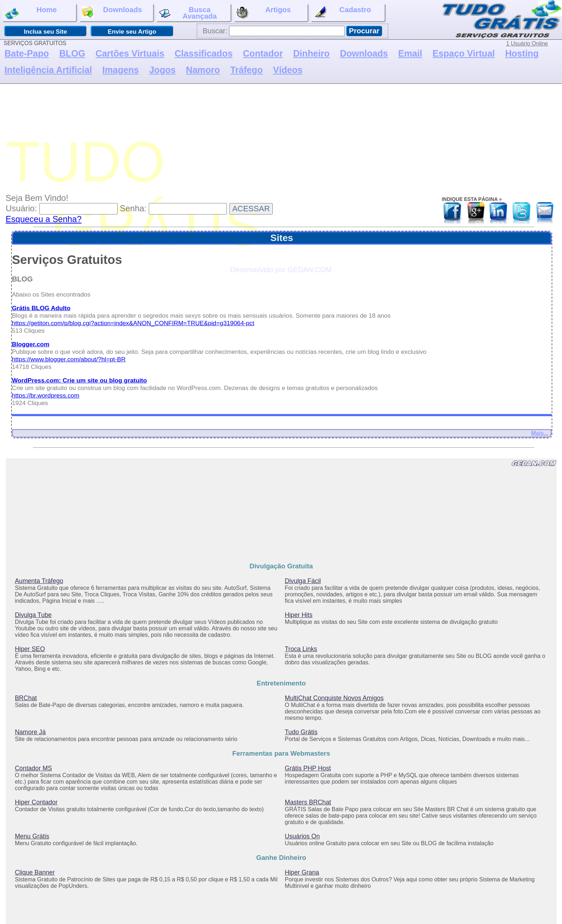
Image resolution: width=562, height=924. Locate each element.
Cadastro (342, 13)
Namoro (203, 70)
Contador (263, 53)
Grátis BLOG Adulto (41, 308)
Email (410, 53)
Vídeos (288, 70)
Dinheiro (311, 53)
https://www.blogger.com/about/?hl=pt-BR (69, 359)
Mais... (540, 433)
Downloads (112, 12)
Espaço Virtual (464, 53)
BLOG (72, 53)
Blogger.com (31, 344)
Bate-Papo (27, 53)
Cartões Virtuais (130, 53)
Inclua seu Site (45, 32)
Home (31, 13)
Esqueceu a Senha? (44, 219)
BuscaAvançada (188, 13)
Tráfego (246, 70)
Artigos (264, 13)
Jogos (162, 70)
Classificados (204, 53)
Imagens (121, 70)
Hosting (522, 53)
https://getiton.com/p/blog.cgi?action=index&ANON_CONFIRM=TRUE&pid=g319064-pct (133, 323)
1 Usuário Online (527, 44)
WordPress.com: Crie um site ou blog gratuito (79, 380)
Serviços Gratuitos (67, 260)
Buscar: (215, 31)
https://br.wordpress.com (46, 395)
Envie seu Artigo (132, 32)
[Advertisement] (284, 137)
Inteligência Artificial (48, 70)
